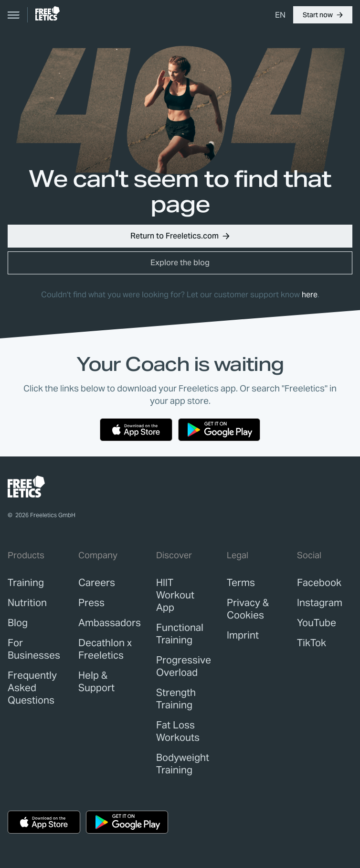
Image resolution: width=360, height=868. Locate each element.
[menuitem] (280, 15)
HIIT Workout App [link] (175, 595)
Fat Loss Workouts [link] (178, 731)
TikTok (312, 643)
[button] (323, 15)
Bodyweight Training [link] (183, 764)
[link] (48, 13)
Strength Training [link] (176, 699)
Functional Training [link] (180, 634)
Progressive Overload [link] (184, 666)
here (310, 295)
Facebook (319, 583)
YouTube (317, 623)
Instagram (320, 603)
